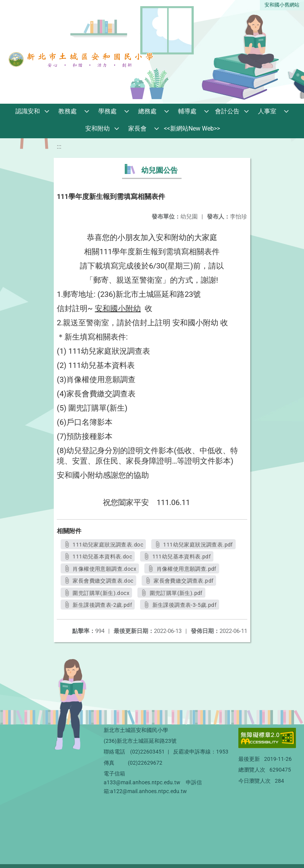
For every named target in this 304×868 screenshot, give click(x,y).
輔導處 (187, 111)
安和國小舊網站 (282, 5)
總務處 (147, 111)
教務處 (68, 111)
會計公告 (227, 111)
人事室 (267, 111)
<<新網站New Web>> (192, 128)
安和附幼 (97, 128)
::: (59, 147)
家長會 (137, 128)
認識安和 (28, 111)
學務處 (107, 111)
